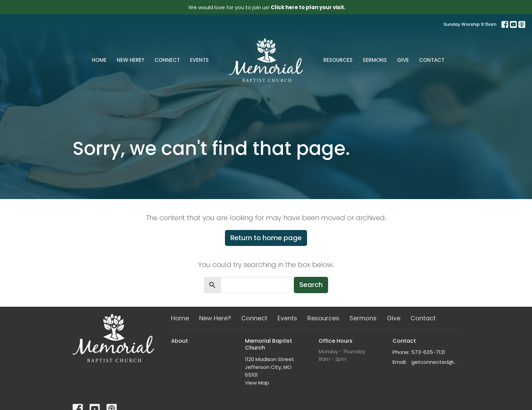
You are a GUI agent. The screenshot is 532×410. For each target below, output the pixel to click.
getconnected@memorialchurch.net (435, 362)
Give (403, 60)
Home (99, 60)
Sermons (375, 60)
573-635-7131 (428, 352)
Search (311, 285)
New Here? (130, 60)
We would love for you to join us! (267, 7)
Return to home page (266, 238)
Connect (167, 60)
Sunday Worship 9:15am (470, 24)
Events (199, 60)
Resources (338, 60)
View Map (257, 383)
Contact (432, 60)
